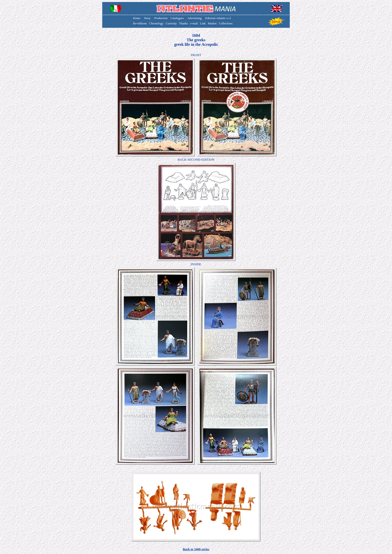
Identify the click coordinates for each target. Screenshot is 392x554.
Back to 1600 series (196, 549)
